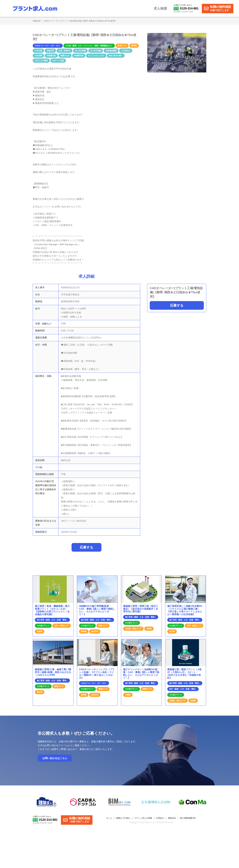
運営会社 (172, 820)
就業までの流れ (123, 820)
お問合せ (160, 820)
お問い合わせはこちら (55, 760)
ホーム (109, 820)
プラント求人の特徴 (143, 820)
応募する (177, 305)
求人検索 (161, 9)
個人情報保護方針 (188, 820)
